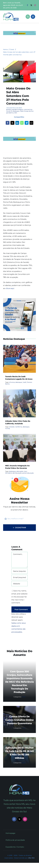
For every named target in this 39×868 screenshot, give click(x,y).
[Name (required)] (19, 571)
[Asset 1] (11, 13)
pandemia (10, 113)
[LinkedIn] (17, 123)
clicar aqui (10, 288)
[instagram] (35, 5)
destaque (16, 111)
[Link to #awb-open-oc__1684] (33, 17)
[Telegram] (27, 123)
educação (20, 471)
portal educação (28, 473)
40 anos (12, 382)
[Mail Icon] (19, 785)
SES (16, 113)
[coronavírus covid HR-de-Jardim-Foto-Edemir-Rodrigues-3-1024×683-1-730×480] (19, 61)
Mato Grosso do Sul (27, 111)
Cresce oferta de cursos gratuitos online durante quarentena (19, 720)
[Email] (31, 123)
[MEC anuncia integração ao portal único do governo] (19, 435)
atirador (12, 427)
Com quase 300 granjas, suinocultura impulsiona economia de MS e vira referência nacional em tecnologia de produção (20, 682)
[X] (12, 123)
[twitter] (31, 5)
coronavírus (28, 109)
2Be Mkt (31, 858)
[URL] (19, 584)
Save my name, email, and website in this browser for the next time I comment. (19, 597)
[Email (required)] (19, 577)
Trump (8, 428)
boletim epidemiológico (15, 109)
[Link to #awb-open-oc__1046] (28, 17)
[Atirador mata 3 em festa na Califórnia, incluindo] (19, 391)
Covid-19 (9, 111)
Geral (24, 697)
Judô (24, 382)
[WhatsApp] (22, 123)
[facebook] (27, 5)
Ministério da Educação (13, 473)
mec (25, 471)
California (19, 427)
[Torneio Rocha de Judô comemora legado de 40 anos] (19, 346)
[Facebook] (8, 123)
